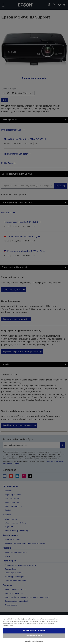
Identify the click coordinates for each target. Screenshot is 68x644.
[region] (34, 630)
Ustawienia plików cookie (34, 641)
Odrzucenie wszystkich (34, 636)
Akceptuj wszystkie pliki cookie (34, 630)
